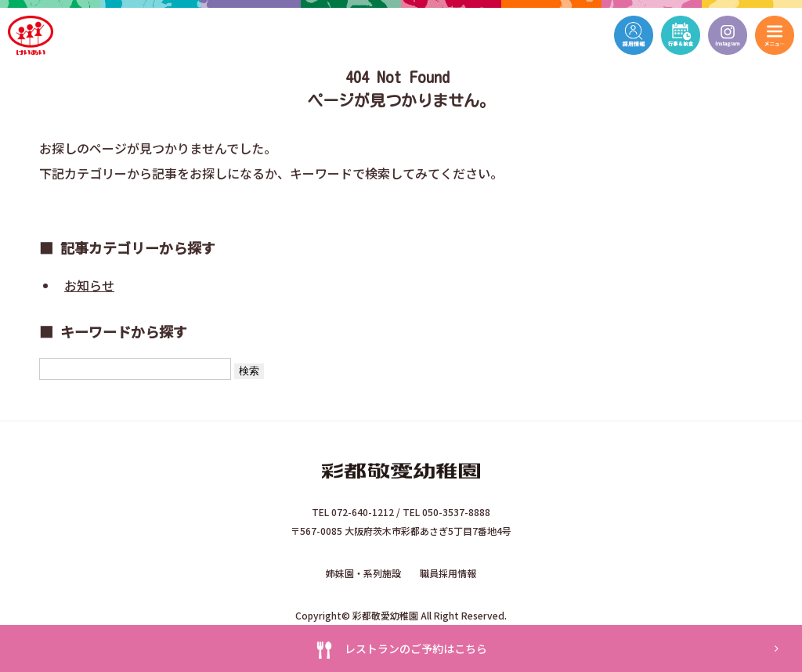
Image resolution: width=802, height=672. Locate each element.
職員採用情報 (448, 573)
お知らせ (89, 285)
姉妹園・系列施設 (363, 573)
